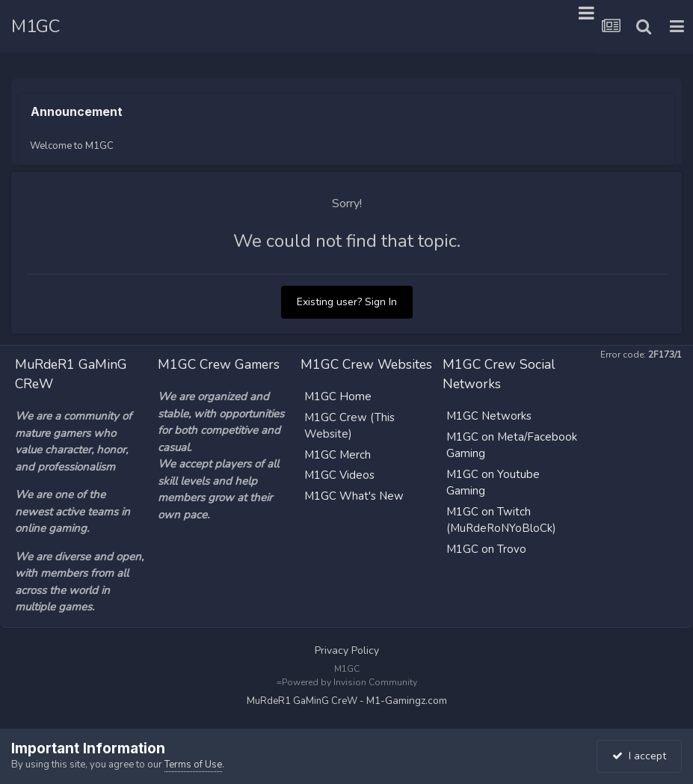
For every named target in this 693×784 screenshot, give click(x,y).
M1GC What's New (354, 496)
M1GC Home (338, 396)
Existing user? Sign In (347, 302)
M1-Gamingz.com (407, 701)
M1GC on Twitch (489, 512)
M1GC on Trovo (486, 549)
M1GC (36, 26)
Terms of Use (193, 765)
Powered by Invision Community (349, 682)
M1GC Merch (338, 455)
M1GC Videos (339, 475)
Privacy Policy (347, 650)
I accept (639, 756)
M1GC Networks (489, 416)
